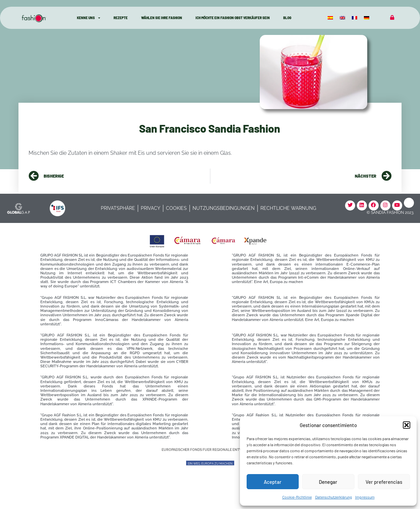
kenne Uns (89, 18)
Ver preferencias (384, 482)
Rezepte (121, 18)
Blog (287, 18)
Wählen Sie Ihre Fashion (162, 18)
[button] (407, 425)
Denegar (328, 482)
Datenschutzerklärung (333, 497)
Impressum (365, 497)
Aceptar (273, 482)
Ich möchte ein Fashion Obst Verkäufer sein (233, 18)
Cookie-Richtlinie (297, 497)
